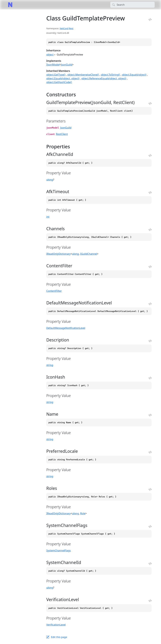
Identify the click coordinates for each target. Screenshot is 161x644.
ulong (50, 180)
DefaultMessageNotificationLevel (66, 328)
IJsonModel (53, 65)
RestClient (62, 134)
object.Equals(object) (134, 75)
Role (83, 513)
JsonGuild (67, 65)
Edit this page (59, 637)
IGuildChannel (89, 254)
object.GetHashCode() (59, 82)
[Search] (132, 5)
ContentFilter (54, 291)
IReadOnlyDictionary (58, 254)
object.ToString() (110, 75)
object (50, 55)
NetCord (64, 28)
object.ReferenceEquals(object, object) (104, 78)
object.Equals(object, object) (63, 78)
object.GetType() (56, 75)
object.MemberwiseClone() (83, 75)
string (50, 365)
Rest (71, 28)
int (48, 217)
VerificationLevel (56, 625)
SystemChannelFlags (58, 550)
